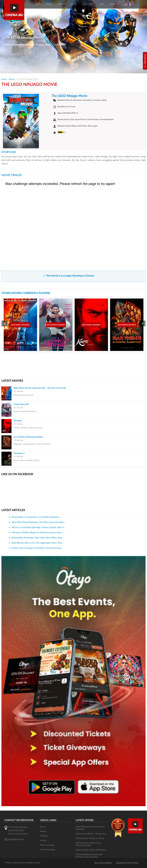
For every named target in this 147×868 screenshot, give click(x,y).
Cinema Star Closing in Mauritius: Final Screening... (37, 548)
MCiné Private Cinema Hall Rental (91, 850)
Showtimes (145, 59)
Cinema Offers (88, 4)
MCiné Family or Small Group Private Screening (88, 844)
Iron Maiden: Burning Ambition (28, 437)
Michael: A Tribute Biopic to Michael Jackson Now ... (38, 532)
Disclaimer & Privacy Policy (127, 863)
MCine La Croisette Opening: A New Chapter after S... (38, 527)
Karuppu (18, 420)
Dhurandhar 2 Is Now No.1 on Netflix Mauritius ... (36, 517)
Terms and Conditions (103, 863)
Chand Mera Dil (21, 404)
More (102, 4)
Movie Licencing (47, 845)
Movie (12, 79)
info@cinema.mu (16, 839)
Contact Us (114, 4)
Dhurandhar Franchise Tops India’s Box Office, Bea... (37, 537)
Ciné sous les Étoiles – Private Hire (91, 834)
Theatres (61, 4)
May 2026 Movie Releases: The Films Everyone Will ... (38, 522)
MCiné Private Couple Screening (90, 838)
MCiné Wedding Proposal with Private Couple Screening (89, 856)
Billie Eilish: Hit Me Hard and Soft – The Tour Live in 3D (40, 388)
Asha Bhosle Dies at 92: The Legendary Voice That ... (38, 543)
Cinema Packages (48, 849)
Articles (73, 4)
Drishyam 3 (19, 453)
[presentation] (4, 323)
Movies (49, 4)
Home (38, 4)
